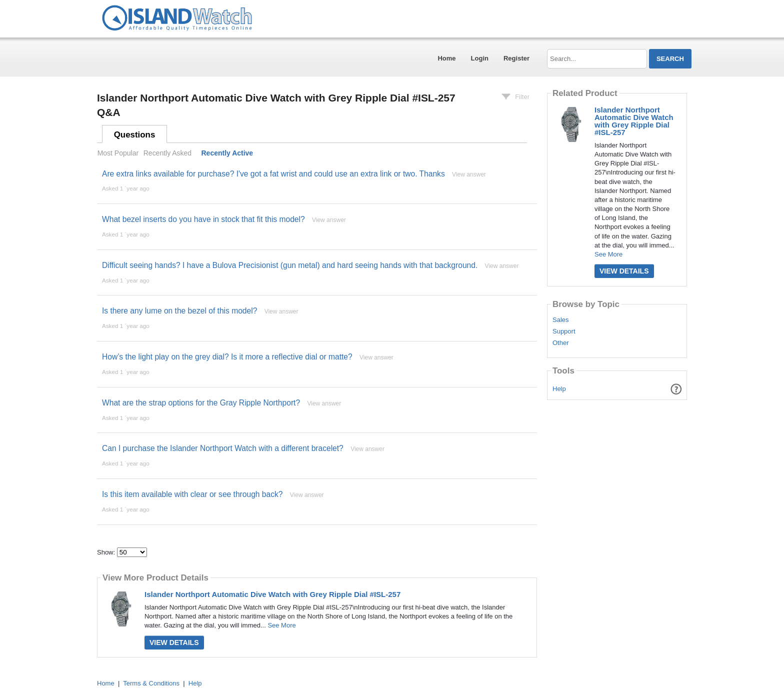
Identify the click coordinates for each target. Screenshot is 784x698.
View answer (469, 174)
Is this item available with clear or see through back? (192, 494)
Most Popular (118, 153)
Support (564, 331)
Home (446, 58)
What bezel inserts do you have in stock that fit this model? (203, 219)
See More (281, 625)
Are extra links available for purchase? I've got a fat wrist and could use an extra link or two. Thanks (273, 174)
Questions (135, 135)
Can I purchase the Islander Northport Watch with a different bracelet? (223, 448)
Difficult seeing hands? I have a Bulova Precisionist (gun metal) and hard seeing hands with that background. (290, 265)
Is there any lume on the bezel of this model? (179, 311)
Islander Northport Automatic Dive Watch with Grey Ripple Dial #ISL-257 (272, 594)
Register (516, 58)
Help (559, 389)
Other (561, 343)
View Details (174, 642)
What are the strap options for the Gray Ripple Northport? (201, 403)
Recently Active (227, 153)
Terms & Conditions (151, 683)
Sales (561, 320)
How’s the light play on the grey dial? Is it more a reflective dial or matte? (227, 357)
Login (480, 58)
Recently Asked (167, 153)
